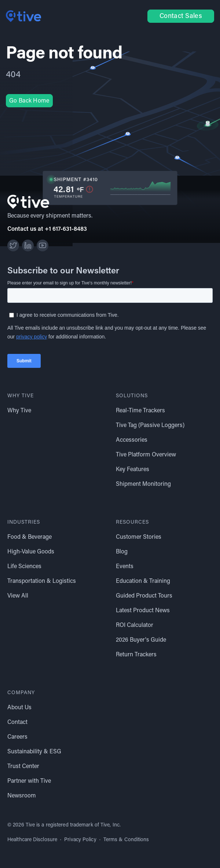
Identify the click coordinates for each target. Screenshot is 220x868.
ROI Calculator (135, 625)
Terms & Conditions (126, 840)
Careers (17, 737)
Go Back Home (29, 101)
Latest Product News (143, 611)
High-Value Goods (31, 552)
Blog (122, 552)
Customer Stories (139, 537)
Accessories (132, 440)
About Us (19, 708)
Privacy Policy (80, 840)
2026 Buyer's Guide (141, 640)
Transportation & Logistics (42, 581)
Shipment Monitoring (143, 484)
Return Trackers (136, 655)
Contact (17, 722)
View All (18, 596)
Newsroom (22, 796)
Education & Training (143, 581)
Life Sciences (24, 567)
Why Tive (19, 411)
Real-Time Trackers (140, 411)
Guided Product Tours (144, 596)
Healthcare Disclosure (32, 840)
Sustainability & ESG (34, 752)
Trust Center (23, 767)
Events (125, 567)
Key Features (133, 470)
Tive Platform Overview (146, 455)
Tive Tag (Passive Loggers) (150, 426)
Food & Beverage (30, 537)
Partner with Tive (29, 781)
